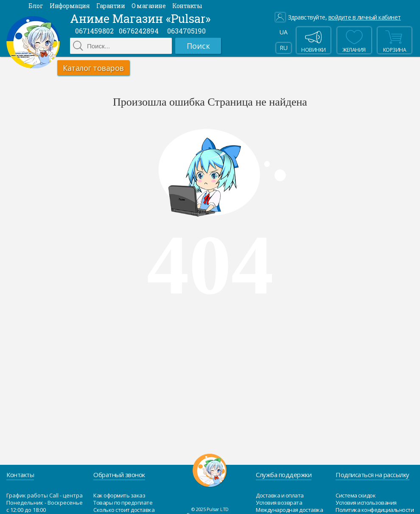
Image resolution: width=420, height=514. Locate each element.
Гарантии (111, 6)
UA (283, 32)
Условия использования (366, 503)
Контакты (187, 6)
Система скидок (356, 495)
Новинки (314, 40)
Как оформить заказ (119, 495)
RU (283, 48)
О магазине (148, 6)
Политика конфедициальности (375, 510)
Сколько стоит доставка (124, 510)
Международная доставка (289, 510)
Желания (354, 40)
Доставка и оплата (280, 495)
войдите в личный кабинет (365, 17)
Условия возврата (279, 503)
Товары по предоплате (123, 503)
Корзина (394, 40)
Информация (70, 6)
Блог (36, 6)
